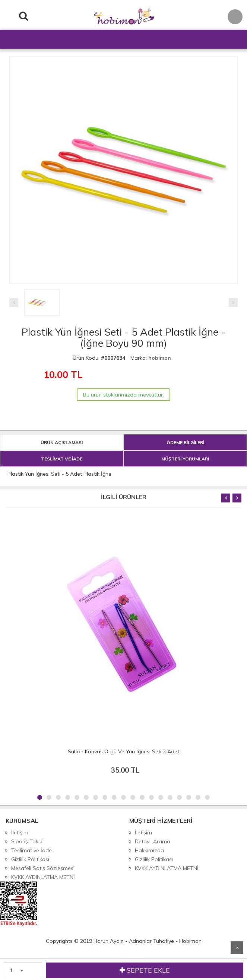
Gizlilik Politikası (30, 859)
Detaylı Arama (153, 841)
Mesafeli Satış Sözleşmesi (43, 868)
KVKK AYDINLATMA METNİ (43, 877)
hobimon (160, 358)
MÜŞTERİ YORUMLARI (185, 459)
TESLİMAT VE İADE (62, 459)
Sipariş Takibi (27, 841)
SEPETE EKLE (145, 970)
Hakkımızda (149, 850)
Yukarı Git (237, 948)
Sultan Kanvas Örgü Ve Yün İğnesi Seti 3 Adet (123, 751)
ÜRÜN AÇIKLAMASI (62, 442)
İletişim (20, 832)
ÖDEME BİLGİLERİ (185, 442)
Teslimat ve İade (31, 850)
